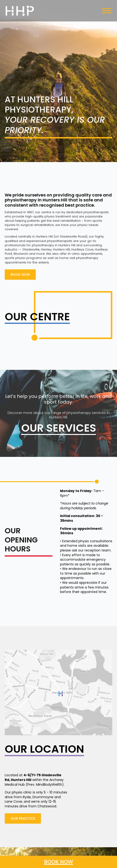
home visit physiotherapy (79, 258)
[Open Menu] (107, 11)
